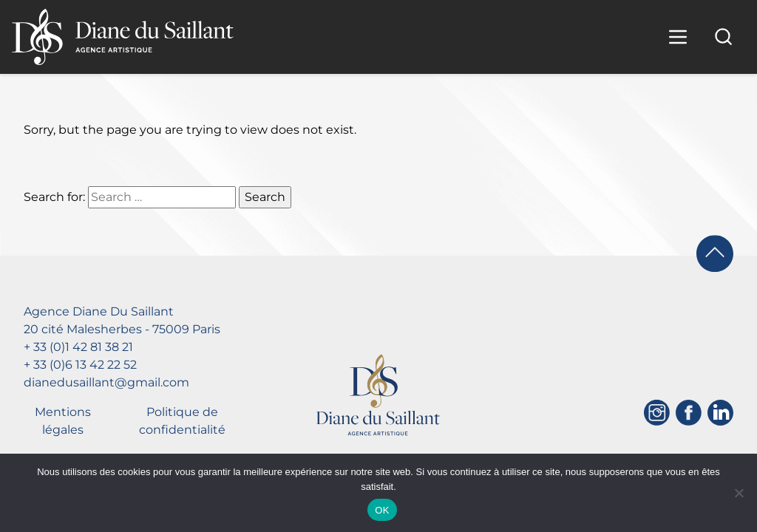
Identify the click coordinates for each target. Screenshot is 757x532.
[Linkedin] (720, 413)
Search (265, 197)
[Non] (739, 493)
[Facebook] (689, 413)
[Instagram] (657, 413)
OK (382, 510)
